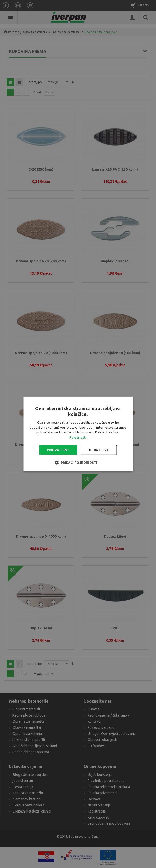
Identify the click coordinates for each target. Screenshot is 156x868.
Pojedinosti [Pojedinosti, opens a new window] (78, 437)
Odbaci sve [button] (99, 450)
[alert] (78, 434)
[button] (78, 463)
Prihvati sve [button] (58, 450)
